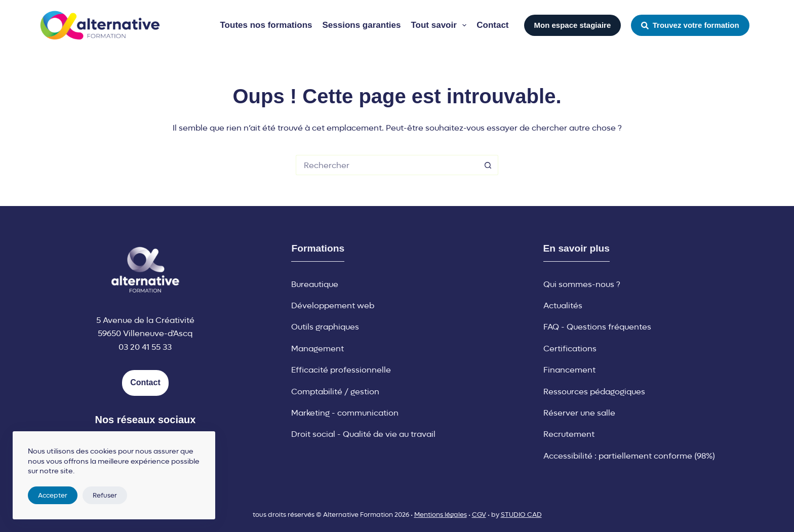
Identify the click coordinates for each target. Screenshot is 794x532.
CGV (479, 515)
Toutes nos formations (266, 25)
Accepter (53, 495)
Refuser (105, 495)
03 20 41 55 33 (145, 347)
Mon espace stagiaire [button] (573, 25)
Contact (492, 25)
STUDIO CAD (521, 515)
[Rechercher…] (387, 165)
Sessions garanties (361, 25)
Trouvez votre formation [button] (690, 25)
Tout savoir (441, 25)
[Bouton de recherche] (488, 165)
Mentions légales (441, 515)
